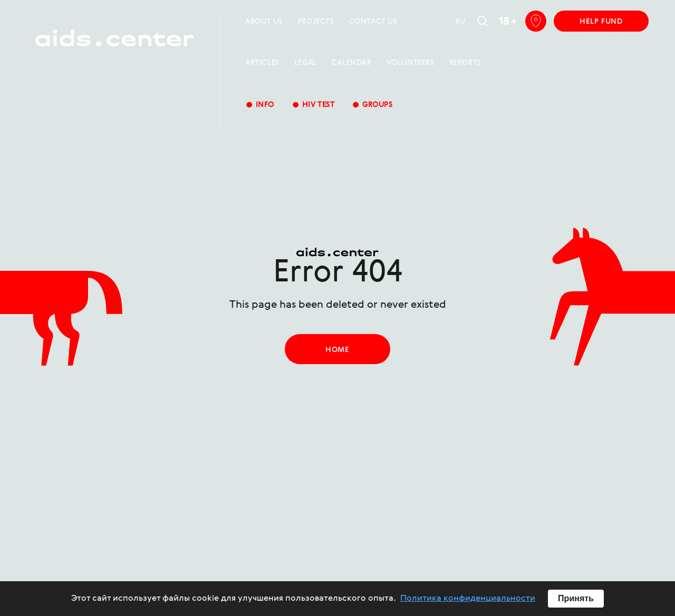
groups (372, 106)
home (337, 350)
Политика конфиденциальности (468, 599)
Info (260, 106)
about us (264, 22)
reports (465, 63)
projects (316, 22)
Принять (576, 598)
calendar (352, 63)
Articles (262, 63)
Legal (306, 63)
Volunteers (411, 63)
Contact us (373, 22)
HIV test (313, 106)
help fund (601, 22)
